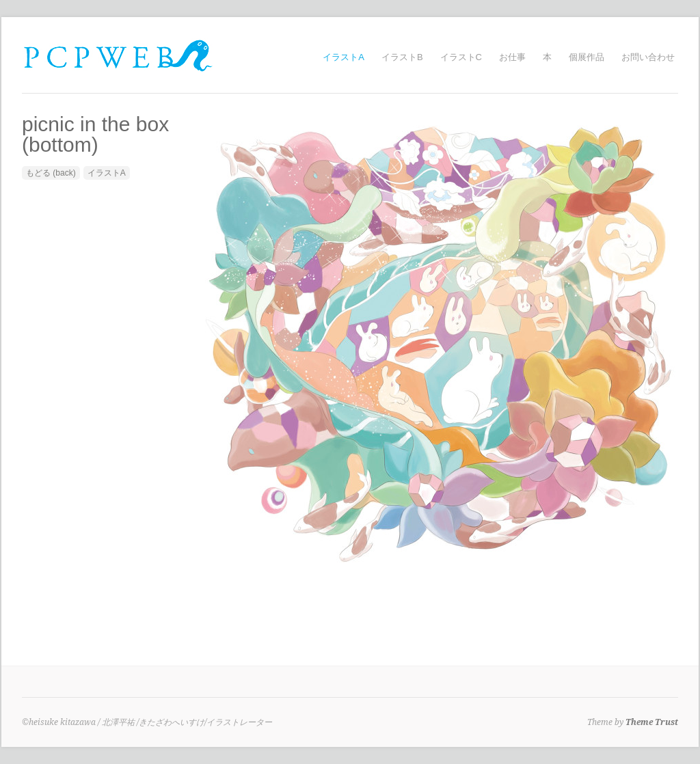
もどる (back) (51, 173)
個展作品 (587, 57)
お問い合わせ (648, 57)
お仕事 (512, 57)
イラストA (344, 57)
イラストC (461, 57)
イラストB (402, 57)
